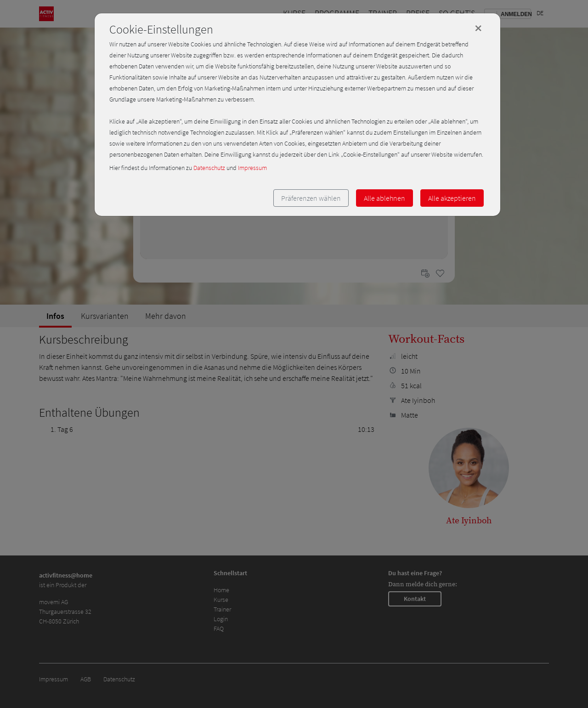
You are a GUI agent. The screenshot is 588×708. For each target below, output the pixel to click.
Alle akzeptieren (452, 198)
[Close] (478, 28)
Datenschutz (209, 168)
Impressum (252, 168)
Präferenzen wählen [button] (311, 198)
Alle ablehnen (384, 198)
